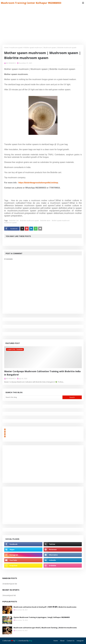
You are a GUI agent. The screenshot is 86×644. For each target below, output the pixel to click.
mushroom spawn (16, 48)
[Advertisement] (43, 24)
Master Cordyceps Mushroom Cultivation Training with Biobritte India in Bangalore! (42, 373)
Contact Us (71, 641)
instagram (80, 641)
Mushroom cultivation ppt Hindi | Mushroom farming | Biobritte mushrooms (45, 628)
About (62, 641)
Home (6, 48)
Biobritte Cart (14, 221)
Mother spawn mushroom (61, 221)
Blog (30, 641)
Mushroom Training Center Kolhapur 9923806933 (31, 3)
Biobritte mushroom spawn (29, 221)
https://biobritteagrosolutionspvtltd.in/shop (38, 183)
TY (16, 641)
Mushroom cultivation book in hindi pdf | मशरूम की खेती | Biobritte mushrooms (45, 607)
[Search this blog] (33, 397)
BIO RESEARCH (11, 63)
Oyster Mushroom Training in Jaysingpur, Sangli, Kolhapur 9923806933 (42, 617)
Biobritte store (45, 221)
